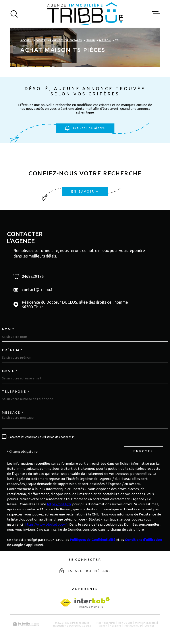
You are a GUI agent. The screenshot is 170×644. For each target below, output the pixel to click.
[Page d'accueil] (85, 14)
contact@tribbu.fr (38, 290)
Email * (10, 371)
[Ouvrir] (14, 14)
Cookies (149, 626)
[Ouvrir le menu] (156, 14)
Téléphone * (16, 392)
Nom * (8, 329)
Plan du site (125, 623)
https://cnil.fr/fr (59, 504)
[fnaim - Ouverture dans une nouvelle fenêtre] (66, 603)
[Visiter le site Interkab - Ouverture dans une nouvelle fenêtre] (92, 602)
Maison (105, 40)
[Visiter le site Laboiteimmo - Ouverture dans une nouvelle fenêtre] (26, 624)
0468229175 (33, 276)
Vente (41, 40)
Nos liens (116, 626)
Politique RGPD (133, 626)
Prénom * (12, 350)
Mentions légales (146, 623)
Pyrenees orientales (66, 40)
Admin (103, 626)
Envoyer (143, 451)
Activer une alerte (85, 128)
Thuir (91, 40)
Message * (13, 413)
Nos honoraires (106, 623)
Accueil (26, 40)
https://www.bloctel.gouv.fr (46, 524)
